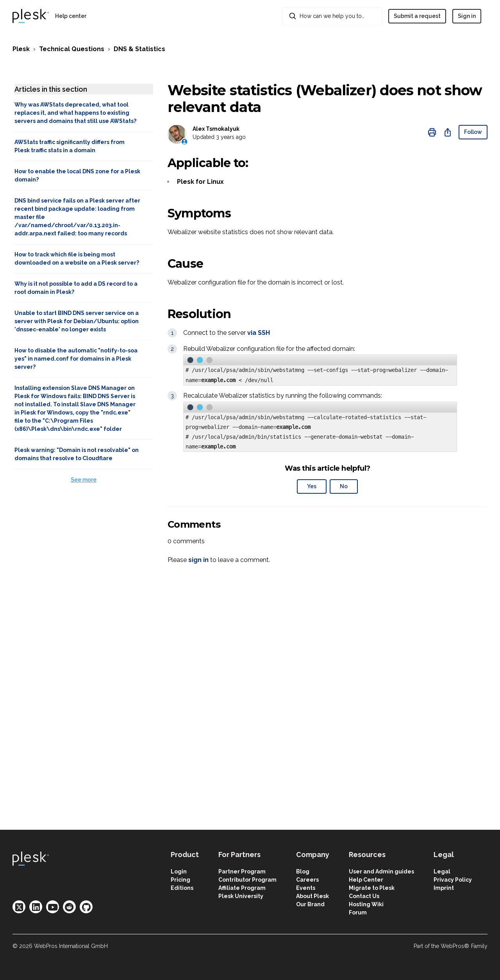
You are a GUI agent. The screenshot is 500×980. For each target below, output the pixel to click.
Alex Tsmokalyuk (216, 129)
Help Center (366, 880)
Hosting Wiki (366, 904)
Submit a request (417, 16)
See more (84, 480)
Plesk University (241, 896)
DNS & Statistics (139, 49)
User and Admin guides (381, 872)
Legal (442, 872)
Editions (182, 888)
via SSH (259, 333)
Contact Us (364, 896)
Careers (307, 880)
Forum (358, 912)
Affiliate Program (242, 888)
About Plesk (312, 896)
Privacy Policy (453, 880)
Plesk (21, 49)
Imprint (444, 888)
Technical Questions (72, 49)
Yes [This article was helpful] (312, 486)
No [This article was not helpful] (344, 486)
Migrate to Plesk (372, 888)
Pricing (180, 880)
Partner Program (242, 872)
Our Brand (310, 904)
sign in (198, 560)
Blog (303, 872)
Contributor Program (247, 880)
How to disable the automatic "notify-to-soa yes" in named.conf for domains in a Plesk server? (76, 359)
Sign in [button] (467, 16)
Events (306, 888)
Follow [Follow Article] (473, 132)
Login (179, 872)
